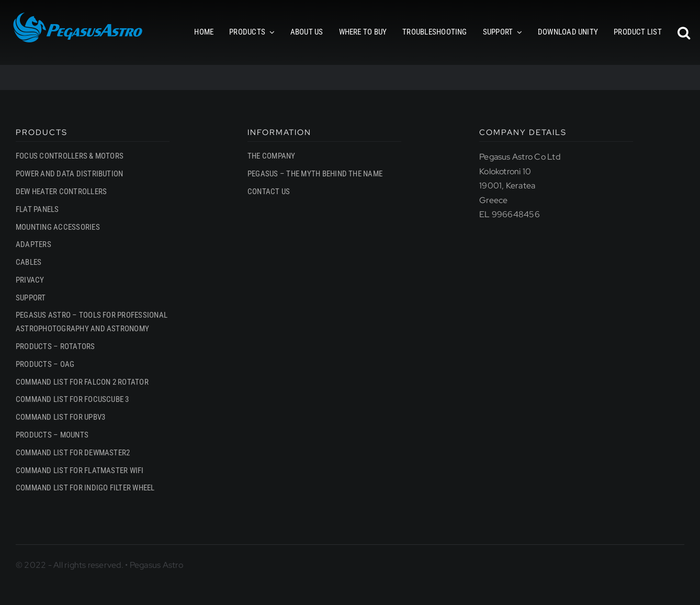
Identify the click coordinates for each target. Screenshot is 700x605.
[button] (684, 33)
